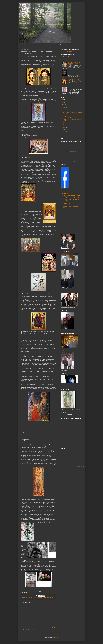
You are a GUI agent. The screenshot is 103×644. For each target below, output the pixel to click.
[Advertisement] (39, 616)
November (65, 107)
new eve (36, 598)
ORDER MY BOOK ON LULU (67, 51)
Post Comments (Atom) (31, 630)
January (65, 131)
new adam (33, 598)
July (64, 111)
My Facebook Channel (66, 201)
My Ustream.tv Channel (66, 202)
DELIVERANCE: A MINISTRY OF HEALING (70, 199)
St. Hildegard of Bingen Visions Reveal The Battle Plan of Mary (74, 80)
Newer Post (23, 628)
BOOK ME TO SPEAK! (66, 194)
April (64, 126)
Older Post (54, 628)
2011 (63, 106)
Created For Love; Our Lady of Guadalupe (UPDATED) (73, 88)
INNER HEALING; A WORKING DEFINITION (70, 198)
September (65, 109)
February (65, 129)
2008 (63, 135)
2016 (63, 99)
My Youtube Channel (66, 204)
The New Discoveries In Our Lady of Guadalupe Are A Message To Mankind (75, 63)
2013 (63, 103)
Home (39, 628)
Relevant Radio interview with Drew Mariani (70, 205)
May (64, 124)
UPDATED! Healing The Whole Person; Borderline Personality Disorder (74, 72)
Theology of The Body (28, 599)
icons (30, 598)
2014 (63, 101)
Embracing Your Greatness (67, 57)
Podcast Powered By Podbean (73, 161)
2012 (63, 104)
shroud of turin (49, 598)
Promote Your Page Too (65, 189)
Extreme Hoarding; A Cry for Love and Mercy (71, 118)
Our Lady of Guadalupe (42, 598)
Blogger (57, 638)
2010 (63, 133)
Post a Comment (26, 605)
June (64, 123)
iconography (26, 598)
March (64, 128)
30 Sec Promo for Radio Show (67, 209)
